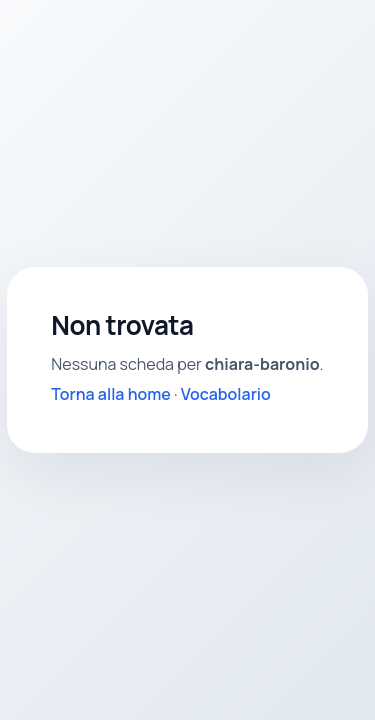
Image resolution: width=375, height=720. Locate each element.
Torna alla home (111, 394)
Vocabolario (226, 394)
